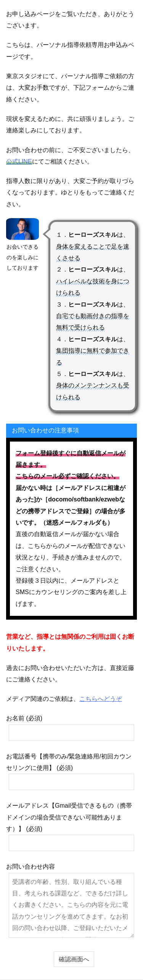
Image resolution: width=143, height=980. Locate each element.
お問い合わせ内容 (70, 900)
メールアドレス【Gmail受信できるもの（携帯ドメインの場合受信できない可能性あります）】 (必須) (70, 827)
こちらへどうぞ (101, 699)
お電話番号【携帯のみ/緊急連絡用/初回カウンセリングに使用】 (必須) (70, 772)
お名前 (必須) (70, 728)
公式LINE (19, 161)
